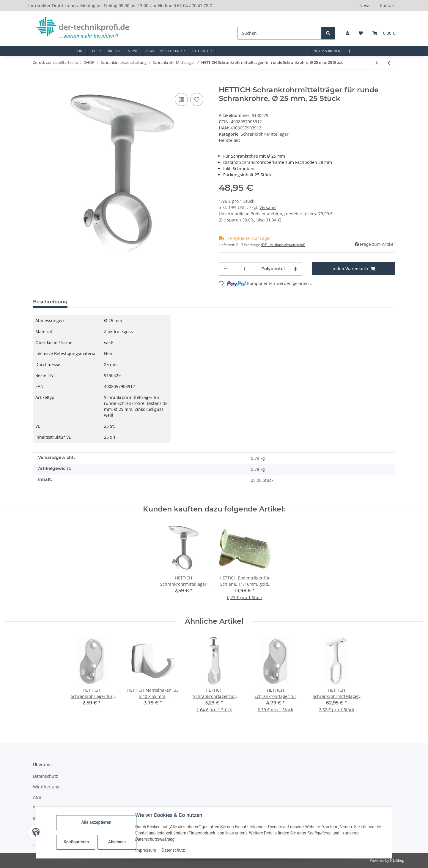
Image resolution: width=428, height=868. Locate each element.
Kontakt (387, 5)
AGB (37, 797)
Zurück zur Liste (47, 62)
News (365, 5)
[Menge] (244, 269)
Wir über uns (46, 787)
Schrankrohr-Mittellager (265, 134)
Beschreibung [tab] (50, 302)
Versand (268, 207)
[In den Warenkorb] (38, 83)
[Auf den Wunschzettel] (197, 99)
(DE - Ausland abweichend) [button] (283, 245)
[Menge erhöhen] (295, 269)
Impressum (146, 850)
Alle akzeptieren (96, 822)
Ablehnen (117, 842)
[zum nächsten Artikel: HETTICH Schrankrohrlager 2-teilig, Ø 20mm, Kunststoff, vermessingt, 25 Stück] (377, 63)
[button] (347, 33)
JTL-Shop (397, 860)
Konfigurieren (76, 842)
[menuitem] (80, 51)
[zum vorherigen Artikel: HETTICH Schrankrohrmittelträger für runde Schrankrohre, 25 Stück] (389, 63)
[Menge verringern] (226, 269)
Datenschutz (173, 850)
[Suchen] (280, 33)
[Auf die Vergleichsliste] (181, 99)
